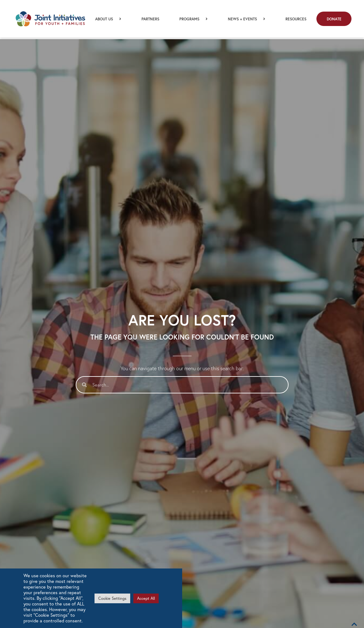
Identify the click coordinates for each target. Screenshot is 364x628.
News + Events (246, 19)
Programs (193, 19)
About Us (108, 19)
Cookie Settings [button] (112, 598)
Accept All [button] (146, 598)
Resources (296, 20)
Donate (334, 20)
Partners (150, 20)
